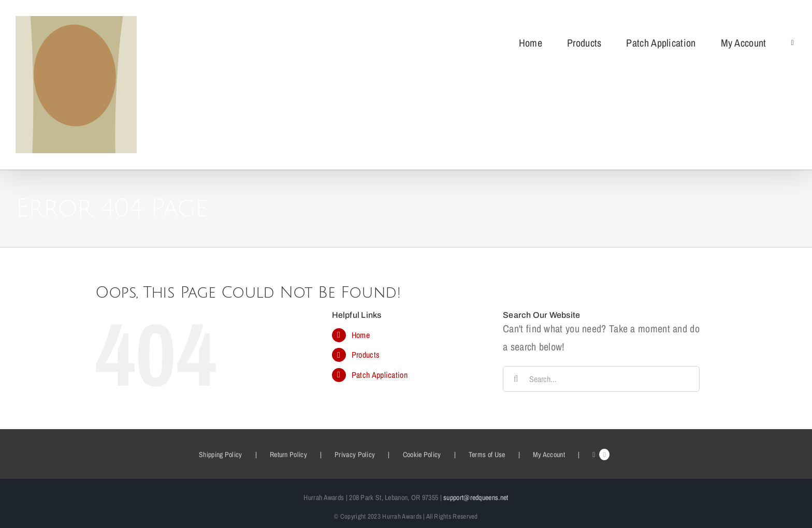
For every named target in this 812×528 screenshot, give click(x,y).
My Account (549, 454)
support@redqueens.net (476, 497)
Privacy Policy (355, 454)
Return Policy (288, 454)
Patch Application (380, 375)
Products (366, 355)
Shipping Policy (221, 454)
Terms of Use (487, 454)
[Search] (516, 379)
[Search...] (601, 379)
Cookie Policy (422, 454)
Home (361, 335)
